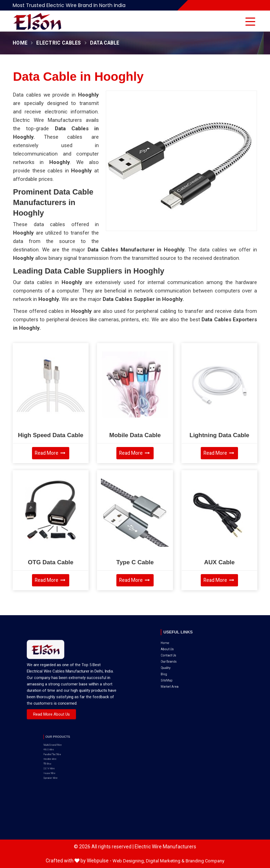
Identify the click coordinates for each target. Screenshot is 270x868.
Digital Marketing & (165, 861)
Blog (180, 654)
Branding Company (205, 861)
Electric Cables (59, 43)
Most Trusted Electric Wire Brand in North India (69, 5)
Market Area (183, 661)
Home (20, 43)
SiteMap (182, 657)
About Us (182, 641)
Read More (50, 453)
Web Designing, (129, 861)
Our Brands (183, 648)
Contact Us (183, 645)
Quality (181, 651)
